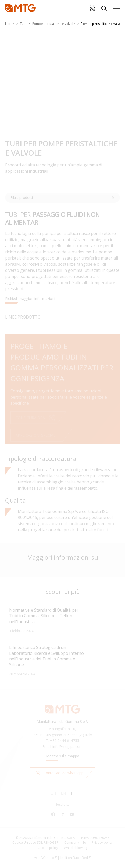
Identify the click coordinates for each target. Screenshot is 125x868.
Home (10, 24)
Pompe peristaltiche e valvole (54, 24)
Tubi (23, 24)
